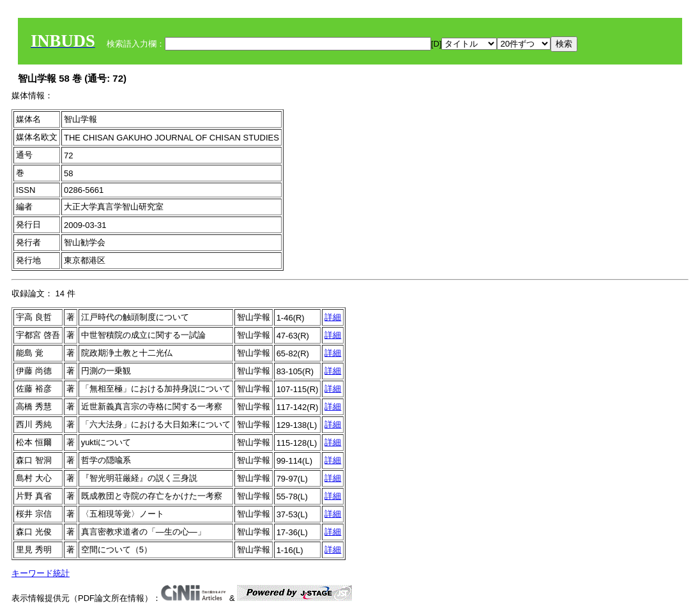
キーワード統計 (41, 573)
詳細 (333, 317)
